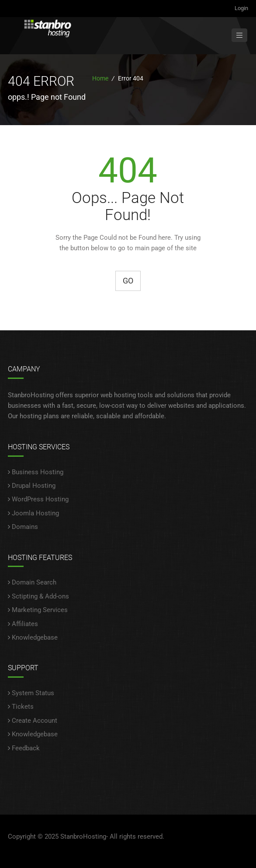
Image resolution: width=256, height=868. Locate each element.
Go (128, 281)
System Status (33, 693)
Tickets (23, 707)
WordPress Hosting (40, 499)
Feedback (26, 748)
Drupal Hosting (34, 486)
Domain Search (34, 582)
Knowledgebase (35, 637)
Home (100, 78)
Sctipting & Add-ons (40, 596)
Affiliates (25, 624)
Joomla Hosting (35, 513)
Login (241, 8)
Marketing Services (40, 610)
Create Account (35, 721)
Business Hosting (38, 472)
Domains (25, 527)
